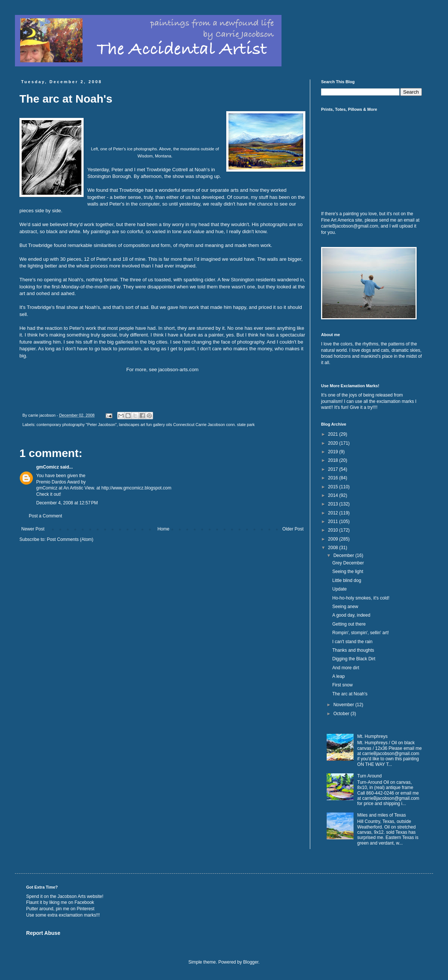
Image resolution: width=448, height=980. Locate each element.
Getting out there (349, 624)
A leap (338, 676)
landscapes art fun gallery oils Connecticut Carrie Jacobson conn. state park (187, 425)
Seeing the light (348, 572)
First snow (343, 685)
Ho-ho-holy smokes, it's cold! (361, 598)
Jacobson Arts (71, 896)
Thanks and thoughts (353, 650)
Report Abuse (43, 933)
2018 (334, 460)
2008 (334, 548)
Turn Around (370, 776)
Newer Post (33, 529)
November (344, 705)
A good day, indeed (351, 615)
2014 (334, 495)
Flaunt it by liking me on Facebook (60, 902)
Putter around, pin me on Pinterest (60, 909)
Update (340, 589)
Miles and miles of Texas (382, 815)
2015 (334, 487)
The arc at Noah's (350, 694)
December (344, 555)
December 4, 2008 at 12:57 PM (67, 503)
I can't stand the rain (352, 642)
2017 (334, 469)
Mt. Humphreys (372, 736)
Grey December (348, 563)
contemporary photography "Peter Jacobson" (77, 425)
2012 (334, 513)
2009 (334, 539)
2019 (334, 452)
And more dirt (346, 668)
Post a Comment (45, 516)
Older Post (293, 529)
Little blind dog (347, 580)
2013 (334, 504)
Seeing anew (345, 607)
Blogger (251, 962)
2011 (334, 522)
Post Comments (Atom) (70, 539)
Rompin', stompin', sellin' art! (361, 633)
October (342, 714)
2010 (334, 530)
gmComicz (48, 467)
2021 (334, 434)
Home (164, 529)
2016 (334, 478)
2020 (334, 443)
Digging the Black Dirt (354, 659)
